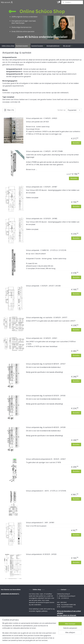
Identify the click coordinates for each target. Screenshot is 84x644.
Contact (32, 615)
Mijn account (7, 2)
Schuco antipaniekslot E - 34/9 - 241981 (40, 507)
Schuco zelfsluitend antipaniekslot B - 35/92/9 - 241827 (46, 444)
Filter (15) (9, 95)
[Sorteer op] (74, 95)
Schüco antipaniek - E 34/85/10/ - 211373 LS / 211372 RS (46, 235)
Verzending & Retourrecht (38, 617)
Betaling (32, 619)
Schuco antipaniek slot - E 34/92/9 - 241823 (42, 103)
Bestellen (76, 127)
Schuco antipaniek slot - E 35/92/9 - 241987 (42, 171)
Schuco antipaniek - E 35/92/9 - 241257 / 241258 (43, 270)
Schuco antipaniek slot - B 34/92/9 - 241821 (42, 323)
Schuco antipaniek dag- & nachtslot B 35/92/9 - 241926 (46, 380)
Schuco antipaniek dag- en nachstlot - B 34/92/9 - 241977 (47, 302)
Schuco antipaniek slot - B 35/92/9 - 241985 (42, 203)
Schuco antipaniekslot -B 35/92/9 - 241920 (41, 539)
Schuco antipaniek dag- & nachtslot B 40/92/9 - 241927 (46, 348)
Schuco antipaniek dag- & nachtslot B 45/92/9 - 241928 (46, 412)
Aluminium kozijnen (23, 30)
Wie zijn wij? (68, 30)
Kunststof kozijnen (38, 30)
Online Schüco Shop (8, 30)
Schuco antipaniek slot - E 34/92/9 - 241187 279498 (44, 136)
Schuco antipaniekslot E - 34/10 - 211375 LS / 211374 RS (46, 475)
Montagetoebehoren (54, 30)
